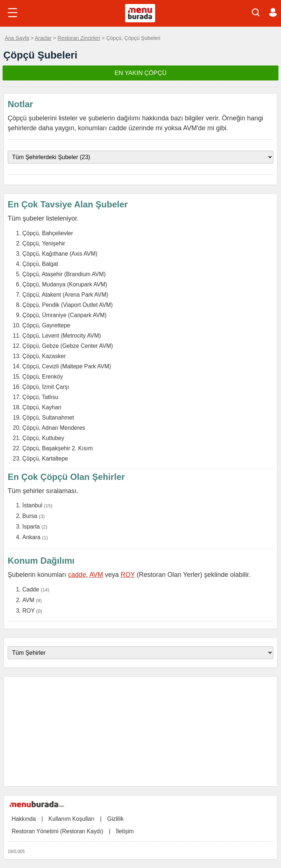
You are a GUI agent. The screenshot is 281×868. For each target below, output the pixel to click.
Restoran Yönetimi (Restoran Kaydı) (57, 831)
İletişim (125, 831)
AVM (96, 575)
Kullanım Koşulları (72, 819)
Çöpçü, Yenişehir (44, 243)
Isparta (31, 527)
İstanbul (32, 505)
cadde (77, 575)
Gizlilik (115, 819)
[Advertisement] (140, 732)
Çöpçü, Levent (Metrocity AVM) (62, 336)
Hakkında (24, 819)
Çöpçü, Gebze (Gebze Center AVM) (68, 346)
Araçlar (43, 38)
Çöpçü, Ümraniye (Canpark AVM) (64, 315)
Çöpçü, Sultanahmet (48, 418)
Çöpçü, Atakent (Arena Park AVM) (65, 295)
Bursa (30, 516)
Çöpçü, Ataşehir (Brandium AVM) (64, 274)
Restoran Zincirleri (79, 38)
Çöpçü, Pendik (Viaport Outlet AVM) (68, 305)
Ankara (31, 537)
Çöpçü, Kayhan (42, 407)
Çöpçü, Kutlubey (43, 438)
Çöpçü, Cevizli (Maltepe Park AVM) (67, 366)
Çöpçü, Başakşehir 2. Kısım (57, 448)
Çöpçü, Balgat (40, 264)
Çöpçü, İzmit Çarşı (46, 387)
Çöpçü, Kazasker (44, 356)
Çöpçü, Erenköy (43, 377)
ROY (128, 575)
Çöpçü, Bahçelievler (48, 233)
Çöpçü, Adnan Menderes (54, 428)
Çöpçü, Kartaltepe (45, 459)
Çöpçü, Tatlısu (40, 397)
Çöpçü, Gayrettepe (46, 325)
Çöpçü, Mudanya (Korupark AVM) (65, 284)
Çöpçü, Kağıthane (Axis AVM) (60, 254)
